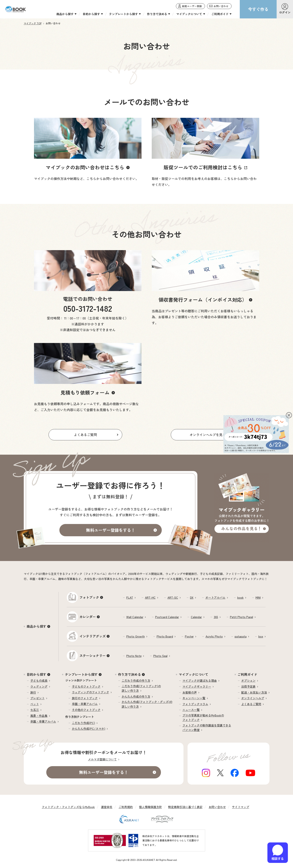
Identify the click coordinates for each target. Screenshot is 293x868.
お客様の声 (190, 692)
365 (216, 617)
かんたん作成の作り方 (136, 696)
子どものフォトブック (86, 686)
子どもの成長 (39, 680)
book (240, 597)
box (261, 636)
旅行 (33, 692)
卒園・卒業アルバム (43, 721)
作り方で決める (129, 674)
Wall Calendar (135, 617)
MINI (258, 597)
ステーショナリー (93, 655)
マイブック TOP (33, 23)
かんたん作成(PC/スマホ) (89, 729)
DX (192, 597)
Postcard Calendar (167, 617)
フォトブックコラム (195, 704)
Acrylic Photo (214, 636)
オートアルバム (215, 597)
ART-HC (150, 597)
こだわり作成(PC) (83, 723)
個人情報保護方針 (150, 807)
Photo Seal (160, 656)
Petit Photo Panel (242, 617)
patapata (241, 636)
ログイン (285, 12)
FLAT (130, 597)
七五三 (35, 710)
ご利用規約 (126, 807)
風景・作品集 (39, 716)
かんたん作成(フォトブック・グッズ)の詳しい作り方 (147, 704)
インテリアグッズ (93, 636)
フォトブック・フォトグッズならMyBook (68, 807)
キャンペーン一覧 (194, 698)
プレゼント (37, 698)
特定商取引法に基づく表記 (185, 807)
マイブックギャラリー (197, 686)
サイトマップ (241, 807)
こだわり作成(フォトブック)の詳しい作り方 (141, 688)
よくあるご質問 (251, 704)
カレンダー (88, 617)
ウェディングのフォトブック (91, 692)
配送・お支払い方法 (254, 692)
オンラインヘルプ (253, 698)
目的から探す (36, 674)
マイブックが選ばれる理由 (200, 680)
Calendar (196, 617)
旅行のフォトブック (85, 698)
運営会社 (107, 807)
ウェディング (39, 686)
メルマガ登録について (102, 759)
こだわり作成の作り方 (136, 680)
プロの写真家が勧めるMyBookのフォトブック (203, 717)
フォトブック (89, 597)
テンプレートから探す (81, 674)
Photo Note (134, 656)
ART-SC (173, 597)
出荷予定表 (248, 686)
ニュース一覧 (191, 710)
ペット (35, 704)
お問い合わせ (217, 807)
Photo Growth (136, 636)
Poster (189, 636)
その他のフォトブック (86, 710)
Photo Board (165, 636)
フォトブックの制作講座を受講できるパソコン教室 (207, 727)
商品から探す (36, 626)
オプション (248, 680)
